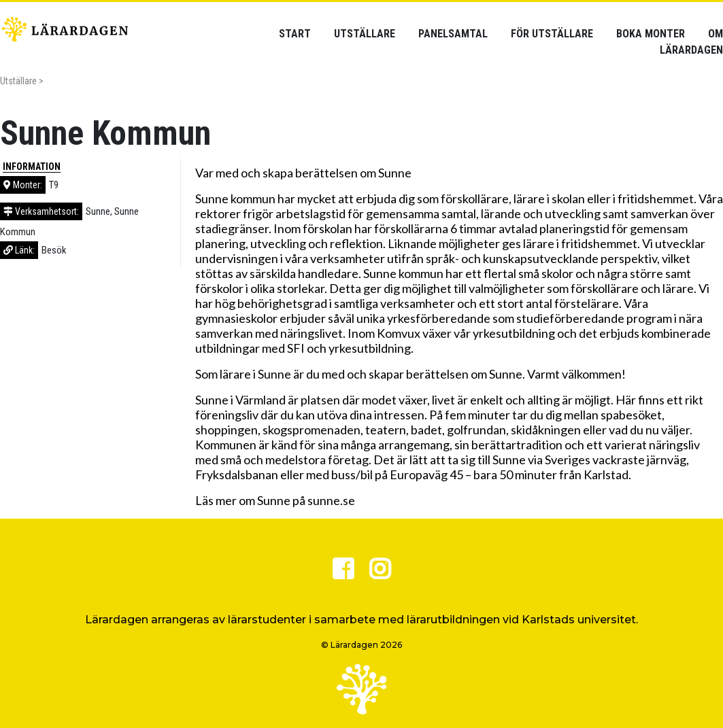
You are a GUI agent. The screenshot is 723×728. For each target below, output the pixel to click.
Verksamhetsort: (41, 211)
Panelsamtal (453, 34)
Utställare (365, 34)
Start (295, 34)
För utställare (552, 34)
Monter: (23, 185)
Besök (54, 250)
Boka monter (651, 34)
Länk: (19, 250)
